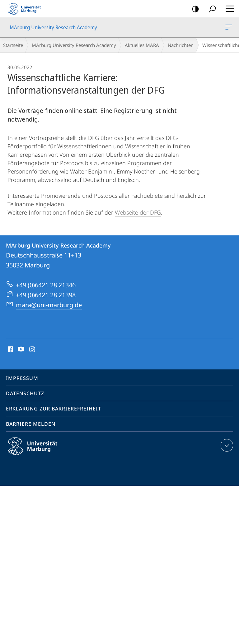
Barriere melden (31, 424)
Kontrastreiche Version (193, 9)
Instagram (33, 350)
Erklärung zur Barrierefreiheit (54, 409)
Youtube (20, 350)
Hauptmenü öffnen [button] (228, 9)
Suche (210, 9)
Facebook (10, 350)
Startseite (13, 45)
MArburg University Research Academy (228, 28)
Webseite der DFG (138, 212)
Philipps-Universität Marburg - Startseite (26, 9)
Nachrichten (181, 45)
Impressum (22, 378)
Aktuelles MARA (142, 45)
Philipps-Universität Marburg (38, 451)
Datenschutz (25, 393)
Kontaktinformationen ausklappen (226, 445)
